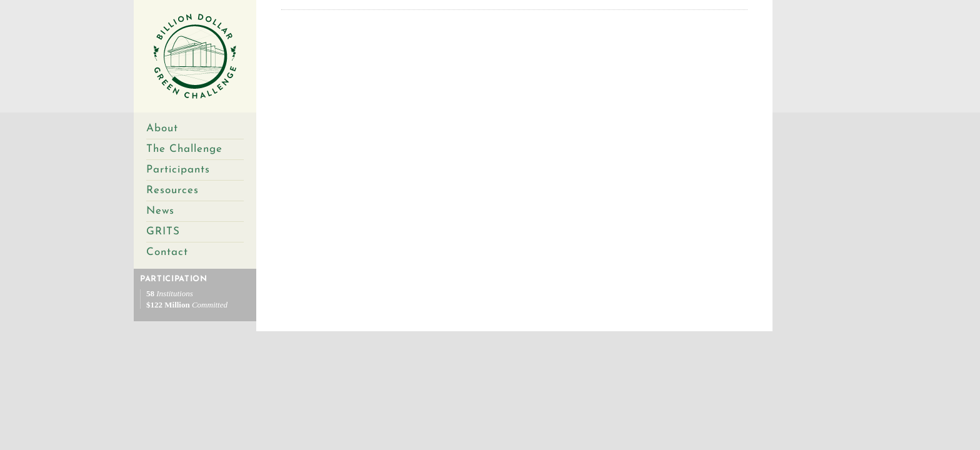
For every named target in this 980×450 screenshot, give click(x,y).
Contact (167, 252)
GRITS (163, 232)
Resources (172, 190)
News (160, 211)
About (162, 128)
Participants (178, 170)
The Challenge (184, 149)
